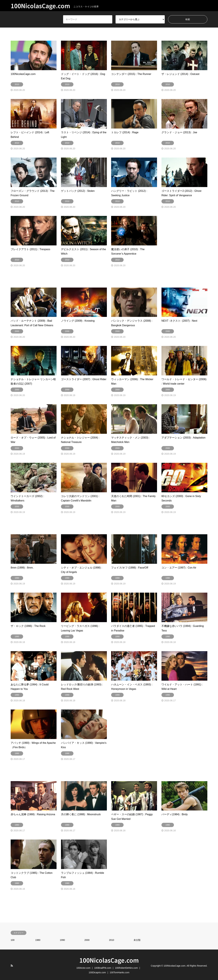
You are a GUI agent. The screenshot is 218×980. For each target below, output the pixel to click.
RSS (12, 966)
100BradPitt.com (103, 968)
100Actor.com (83, 968)
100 (13, 940)
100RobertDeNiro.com (126, 968)
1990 (62, 940)
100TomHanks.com (119, 972)
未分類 (137, 940)
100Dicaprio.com (97, 972)
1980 (38, 940)
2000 (87, 940)
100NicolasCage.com (109, 960)
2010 (112, 940)
